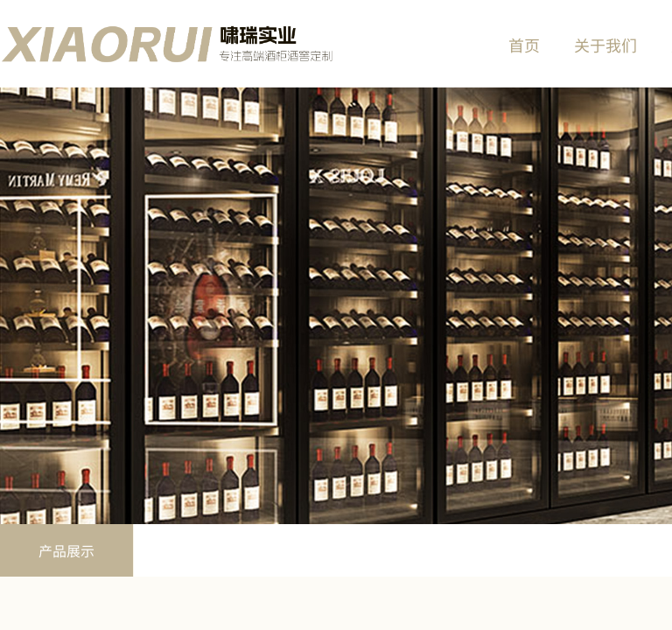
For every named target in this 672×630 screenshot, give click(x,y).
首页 (524, 45)
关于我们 (605, 45)
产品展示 (66, 550)
